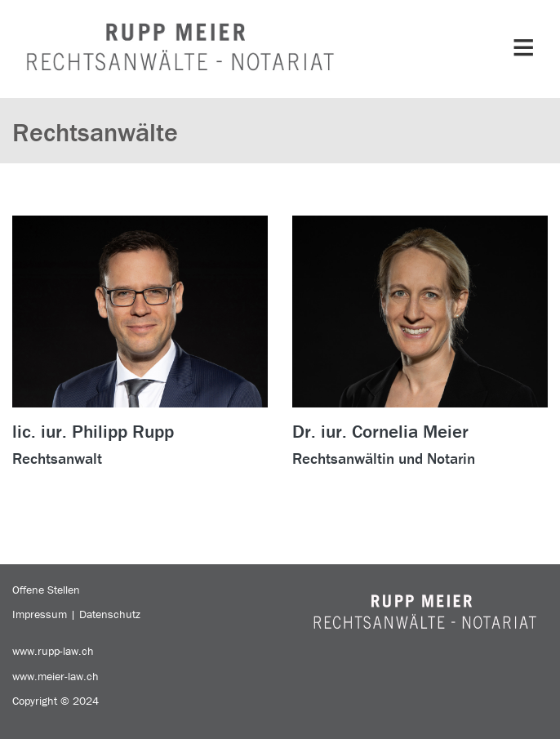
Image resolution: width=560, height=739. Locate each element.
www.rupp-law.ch (53, 651)
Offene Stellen (46, 590)
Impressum (40, 614)
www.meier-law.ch (56, 676)
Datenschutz (110, 614)
